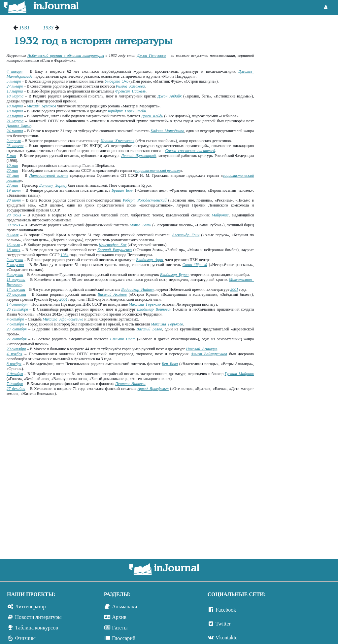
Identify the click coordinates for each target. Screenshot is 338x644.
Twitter (223, 624)
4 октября (15, 319)
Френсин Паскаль (130, 91)
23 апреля (15, 146)
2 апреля (14, 141)
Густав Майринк (239, 374)
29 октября (16, 349)
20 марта (15, 116)
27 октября (17, 339)
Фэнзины (25, 638)
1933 (48, 28)
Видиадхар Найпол (137, 289)
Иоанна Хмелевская (117, 141)
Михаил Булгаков (41, 106)
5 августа (15, 265)
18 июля (14, 250)
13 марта (15, 91)
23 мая (13, 175)
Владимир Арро (150, 260)
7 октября (15, 324)
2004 (63, 299)
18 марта (15, 96)
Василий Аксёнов (112, 294)
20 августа (16, 294)
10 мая (12, 166)
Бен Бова (170, 364)
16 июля (13, 245)
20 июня (14, 200)
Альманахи (124, 606)
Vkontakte (227, 638)
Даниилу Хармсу (53, 185)
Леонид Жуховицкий (138, 156)
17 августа (16, 289)
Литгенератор (31, 606)
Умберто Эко (117, 81)
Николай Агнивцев (202, 349)
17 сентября (17, 304)
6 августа (15, 275)
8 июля (13, 235)
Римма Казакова (130, 86)
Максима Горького (145, 304)
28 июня (14, 215)
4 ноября (15, 354)
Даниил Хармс (19, 126)
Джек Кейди (152, 116)
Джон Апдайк (169, 96)
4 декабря (15, 374)
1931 (24, 28)
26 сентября (17, 309)
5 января (14, 81)
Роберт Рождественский (145, 200)
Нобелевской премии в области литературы (66, 56)
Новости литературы (38, 617)
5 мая (11, 156)
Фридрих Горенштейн (127, 111)
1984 (64, 255)
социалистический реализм (158, 170)
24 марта (15, 131)
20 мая (12, 170)
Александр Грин (186, 235)
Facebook (226, 610)
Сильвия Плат (123, 339)
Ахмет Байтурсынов (209, 354)
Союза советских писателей (190, 151)
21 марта (15, 121)
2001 (234, 289)
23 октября (17, 329)
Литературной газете (49, 175)
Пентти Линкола (130, 384)
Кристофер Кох (113, 245)
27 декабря (16, 389)
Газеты (120, 628)
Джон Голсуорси (152, 56)
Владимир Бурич (174, 275)
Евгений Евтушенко (115, 250)
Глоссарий (124, 638)
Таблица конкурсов (37, 628)
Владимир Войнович (154, 309)
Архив (119, 617)
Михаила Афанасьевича (63, 319)
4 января (15, 71)
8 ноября (14, 364)
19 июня (14, 190)
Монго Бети (140, 225)
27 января (15, 86)
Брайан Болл (122, 190)
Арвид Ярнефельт (153, 389)
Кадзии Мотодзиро (167, 131)
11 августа (16, 280)
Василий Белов (149, 329)
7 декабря (15, 384)
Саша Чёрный (195, 265)
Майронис (220, 215)
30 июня (13, 225)
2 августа (15, 260)
